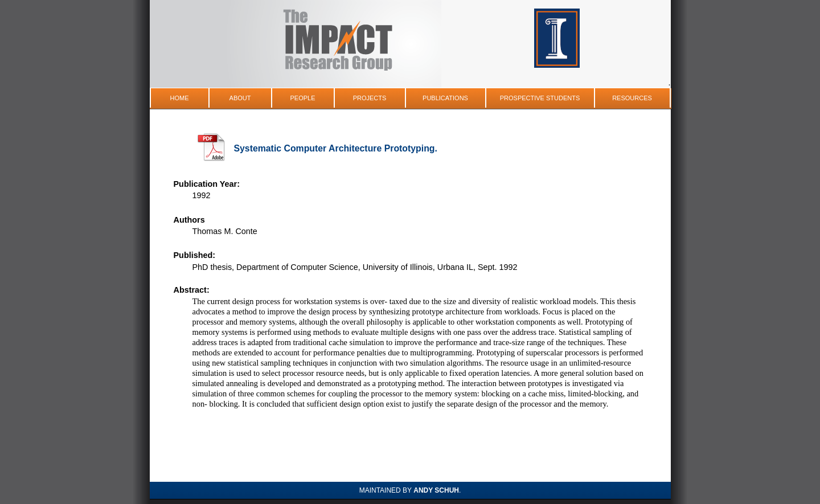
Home (180, 98)
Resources (632, 98)
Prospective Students (540, 98)
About (240, 98)
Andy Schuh (436, 490)
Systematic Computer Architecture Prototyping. (336, 148)
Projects (370, 98)
